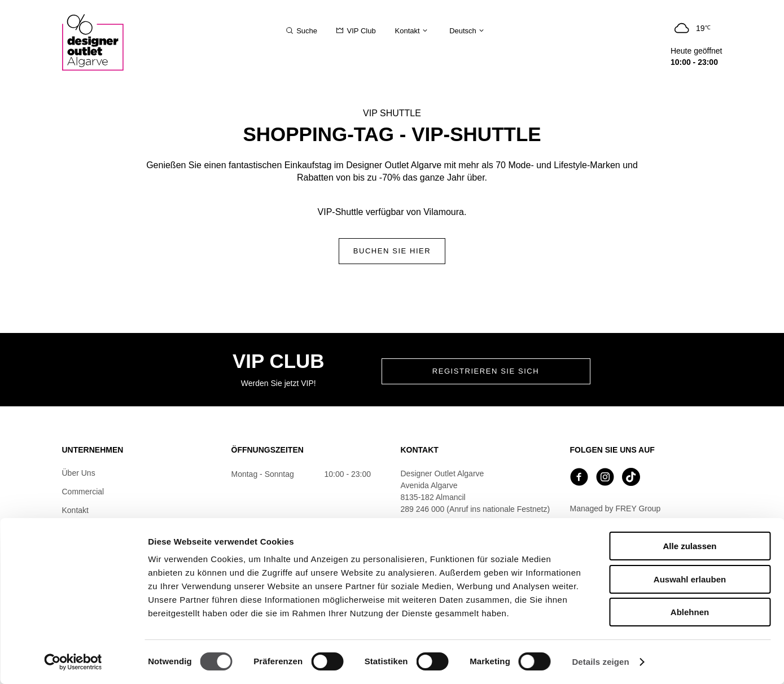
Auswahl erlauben (690, 579)
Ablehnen (690, 612)
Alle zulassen (689, 546)
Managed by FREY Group (616, 508)
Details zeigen (600, 662)
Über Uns (79, 473)
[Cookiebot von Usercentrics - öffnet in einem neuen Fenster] (73, 662)
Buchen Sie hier (392, 251)
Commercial (83, 492)
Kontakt (75, 510)
